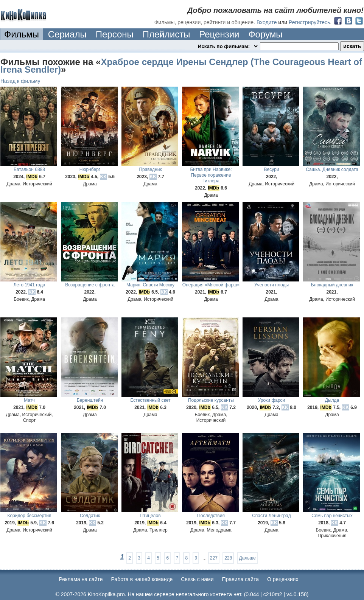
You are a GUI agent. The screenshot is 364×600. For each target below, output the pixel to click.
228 (228, 558)
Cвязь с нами (197, 579)
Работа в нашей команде (142, 579)
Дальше (247, 558)
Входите (267, 22)
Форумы (265, 34)
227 (214, 558)
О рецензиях (283, 579)
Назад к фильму (20, 81)
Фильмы (22, 34)
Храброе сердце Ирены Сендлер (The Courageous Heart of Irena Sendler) (181, 66)
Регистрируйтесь (309, 22)
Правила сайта (240, 579)
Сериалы (67, 34)
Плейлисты (166, 34)
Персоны (115, 34)
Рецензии (219, 34)
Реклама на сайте (81, 579)
